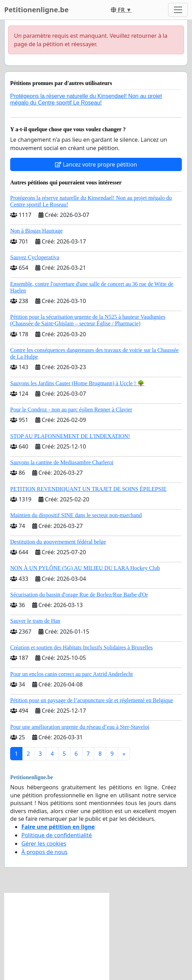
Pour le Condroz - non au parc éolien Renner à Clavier (71, 410)
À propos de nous (44, 852)
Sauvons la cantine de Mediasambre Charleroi (62, 462)
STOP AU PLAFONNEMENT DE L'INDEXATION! (70, 436)
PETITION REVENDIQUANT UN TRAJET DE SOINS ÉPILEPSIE (88, 489)
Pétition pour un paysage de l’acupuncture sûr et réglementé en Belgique (92, 700)
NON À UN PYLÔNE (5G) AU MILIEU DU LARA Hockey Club (85, 568)
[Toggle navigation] (178, 10)
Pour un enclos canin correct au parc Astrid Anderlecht (71, 674)
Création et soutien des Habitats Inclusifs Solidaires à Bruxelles (81, 647)
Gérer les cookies (44, 844)
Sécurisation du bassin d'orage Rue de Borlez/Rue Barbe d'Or (79, 595)
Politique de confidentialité (57, 835)
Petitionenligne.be (36, 10)
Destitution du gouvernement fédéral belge (58, 542)
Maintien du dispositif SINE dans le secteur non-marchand (76, 515)
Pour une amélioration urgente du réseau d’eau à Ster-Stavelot (80, 727)
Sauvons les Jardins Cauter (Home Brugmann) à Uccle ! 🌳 (77, 383)
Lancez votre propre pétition (96, 164)
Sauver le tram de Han (35, 621)
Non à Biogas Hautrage (36, 231)
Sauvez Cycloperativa (35, 257)
